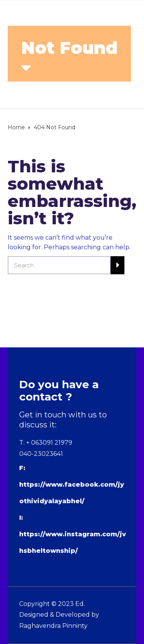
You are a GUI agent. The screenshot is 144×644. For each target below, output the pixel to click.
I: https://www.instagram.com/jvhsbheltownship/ (73, 534)
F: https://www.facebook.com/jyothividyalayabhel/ (72, 485)
